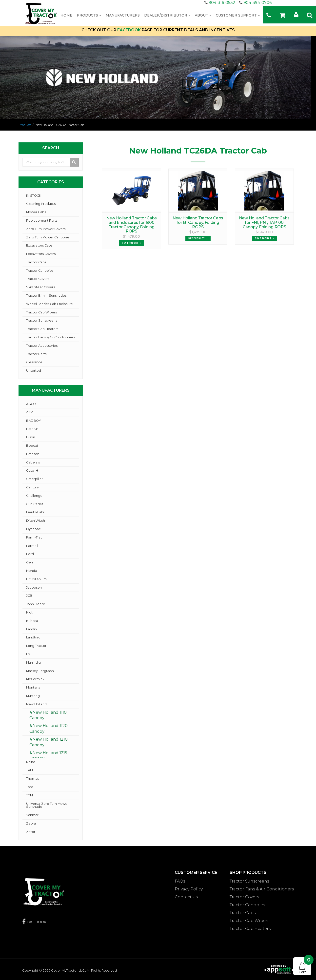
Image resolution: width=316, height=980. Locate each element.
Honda (32, 571)
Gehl (30, 562)
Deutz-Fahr (35, 512)
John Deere (36, 604)
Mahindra (33, 663)
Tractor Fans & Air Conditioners (50, 337)
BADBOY (34, 421)
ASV (30, 412)
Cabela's (33, 462)
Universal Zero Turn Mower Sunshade (47, 805)
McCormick (35, 679)
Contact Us (186, 897)
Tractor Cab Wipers (41, 312)
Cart (305, 966)
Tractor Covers (38, 279)
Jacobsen (34, 587)
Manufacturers (123, 15)
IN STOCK (34, 196)
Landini (32, 629)
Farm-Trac (34, 537)
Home (66, 15)
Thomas (32, 778)
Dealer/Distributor (167, 15)
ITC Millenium (36, 579)
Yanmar (32, 815)
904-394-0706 (257, 3)
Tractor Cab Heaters (42, 329)
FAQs (180, 881)
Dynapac (33, 529)
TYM (30, 795)
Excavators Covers (41, 254)
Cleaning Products (41, 204)
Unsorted (34, 371)
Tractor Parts (36, 354)
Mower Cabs (36, 212)
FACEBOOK (129, 30)
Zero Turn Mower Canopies (48, 237)
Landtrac (33, 637)
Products (89, 15)
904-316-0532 (222, 3)
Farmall (32, 546)
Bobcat (32, 446)
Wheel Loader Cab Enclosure (49, 304)
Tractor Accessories (42, 346)
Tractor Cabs (36, 262)
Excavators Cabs (39, 245)
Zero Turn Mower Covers (46, 229)
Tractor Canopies (40, 271)
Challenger (35, 496)
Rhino (31, 762)
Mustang (33, 696)
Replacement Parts (42, 221)
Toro (30, 787)
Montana (33, 687)
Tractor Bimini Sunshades (46, 296)
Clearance (34, 362)
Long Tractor (36, 646)
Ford (30, 554)
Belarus (32, 429)
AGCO (31, 404)
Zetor (31, 832)
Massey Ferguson (40, 671)
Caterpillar (34, 479)
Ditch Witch (36, 521)
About (203, 15)
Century (32, 487)
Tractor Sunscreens (42, 320)
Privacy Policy (189, 889)
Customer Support (238, 15)
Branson (33, 454)
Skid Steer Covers (40, 287)
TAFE (30, 770)
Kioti (30, 612)
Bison (31, 437)
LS (28, 654)
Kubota (32, 621)
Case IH (32, 471)
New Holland (36, 704)
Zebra (31, 823)
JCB (29, 596)
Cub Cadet (35, 504)
